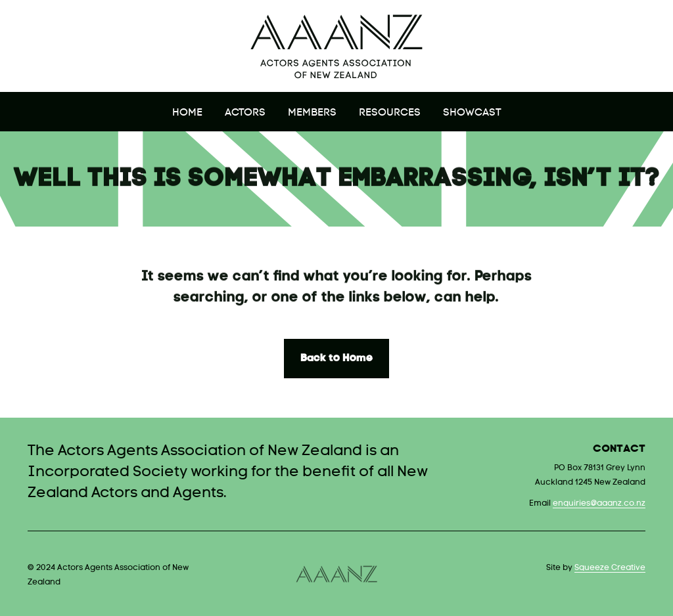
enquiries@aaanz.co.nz (599, 504)
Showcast (472, 113)
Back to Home (336, 359)
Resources (390, 113)
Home (187, 113)
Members (312, 113)
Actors (245, 113)
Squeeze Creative (610, 568)
